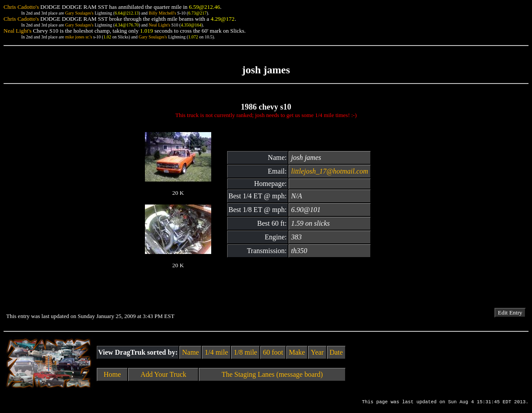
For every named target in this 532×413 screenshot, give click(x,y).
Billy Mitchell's (162, 13)
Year (317, 352)
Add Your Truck (163, 374)
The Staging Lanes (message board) (272, 374)
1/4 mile (216, 352)
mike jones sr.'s (78, 37)
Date (336, 352)
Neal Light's (159, 25)
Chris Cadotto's (21, 7)
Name (190, 352)
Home (112, 374)
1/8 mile (245, 352)
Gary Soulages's (79, 13)
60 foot (273, 352)
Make (297, 352)
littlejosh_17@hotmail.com (330, 171)
